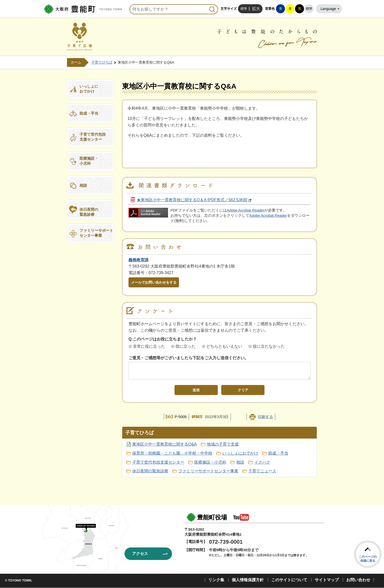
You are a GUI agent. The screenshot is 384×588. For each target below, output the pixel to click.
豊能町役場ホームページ (82, 9)
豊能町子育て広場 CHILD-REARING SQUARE (79, 37)
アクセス (140, 554)
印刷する (265, 417)
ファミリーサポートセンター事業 (96, 233)
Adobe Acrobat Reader (246, 210)
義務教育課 (138, 260)
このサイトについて (289, 580)
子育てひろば (102, 62)
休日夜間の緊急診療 (89, 212)
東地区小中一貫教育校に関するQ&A (164, 444)
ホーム (76, 62)
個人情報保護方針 (248, 580)
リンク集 (216, 580)
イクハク (262, 462)
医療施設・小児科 (89, 161)
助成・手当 (89, 113)
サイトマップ (327, 580)
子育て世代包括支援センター (93, 137)
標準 (244, 9)
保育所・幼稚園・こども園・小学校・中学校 (172, 453)
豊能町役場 (212, 517)
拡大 (256, 9)
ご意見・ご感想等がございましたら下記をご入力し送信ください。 (188, 358)
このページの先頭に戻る (368, 559)
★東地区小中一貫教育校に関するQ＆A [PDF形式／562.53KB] (192, 200)
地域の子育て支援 (223, 444)
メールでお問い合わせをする (154, 282)
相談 (83, 185)
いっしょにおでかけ (89, 89)
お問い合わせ (358, 580)
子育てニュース (262, 471)
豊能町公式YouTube (241, 517)
